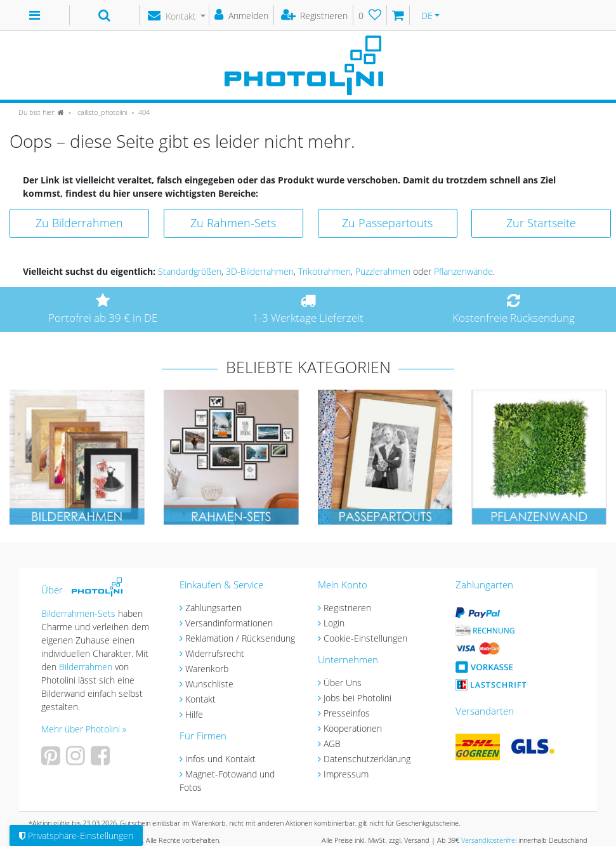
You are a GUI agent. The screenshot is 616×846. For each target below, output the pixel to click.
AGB (332, 744)
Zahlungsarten (213, 608)
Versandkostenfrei (489, 840)
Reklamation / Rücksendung (240, 638)
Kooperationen (353, 728)
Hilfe (194, 714)
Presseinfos (347, 713)
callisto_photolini (101, 112)
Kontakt (200, 699)
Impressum (346, 774)
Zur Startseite (541, 223)
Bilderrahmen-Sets (78, 613)
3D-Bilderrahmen (260, 271)
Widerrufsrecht (215, 653)
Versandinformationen (229, 623)
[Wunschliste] (370, 15)
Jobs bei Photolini (357, 698)
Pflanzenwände (463, 271)
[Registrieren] (315, 15)
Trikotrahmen (324, 271)
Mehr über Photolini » (84, 729)
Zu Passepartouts (387, 223)
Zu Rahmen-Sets (233, 223)
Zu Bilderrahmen (79, 223)
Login (334, 623)
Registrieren (347, 608)
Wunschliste (209, 684)
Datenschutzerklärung (367, 759)
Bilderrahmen (86, 667)
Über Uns (343, 683)
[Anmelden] (242, 15)
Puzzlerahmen (383, 271)
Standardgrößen (190, 271)
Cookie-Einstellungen (365, 638)
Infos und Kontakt (220, 759)
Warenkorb (207, 669)
